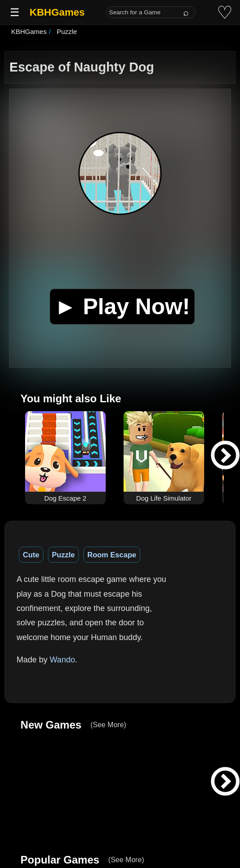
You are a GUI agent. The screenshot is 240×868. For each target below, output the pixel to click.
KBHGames (57, 12)
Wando (62, 660)
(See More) (108, 725)
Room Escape (112, 555)
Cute (31, 555)
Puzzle (63, 555)
